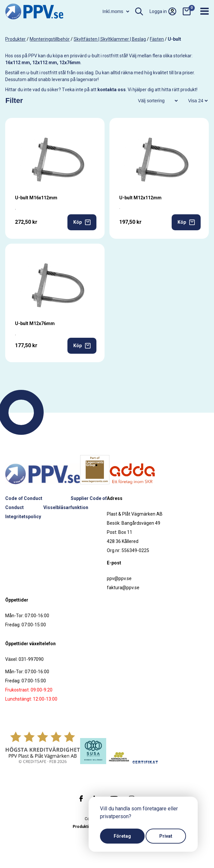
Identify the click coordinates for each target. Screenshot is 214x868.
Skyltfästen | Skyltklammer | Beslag (110, 39)
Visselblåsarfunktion (66, 507)
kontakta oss (112, 90)
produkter (15, 39)
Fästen (157, 39)
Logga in (163, 11)
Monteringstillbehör (50, 39)
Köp (82, 222)
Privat (166, 836)
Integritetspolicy (23, 517)
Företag (122, 836)
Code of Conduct (24, 498)
